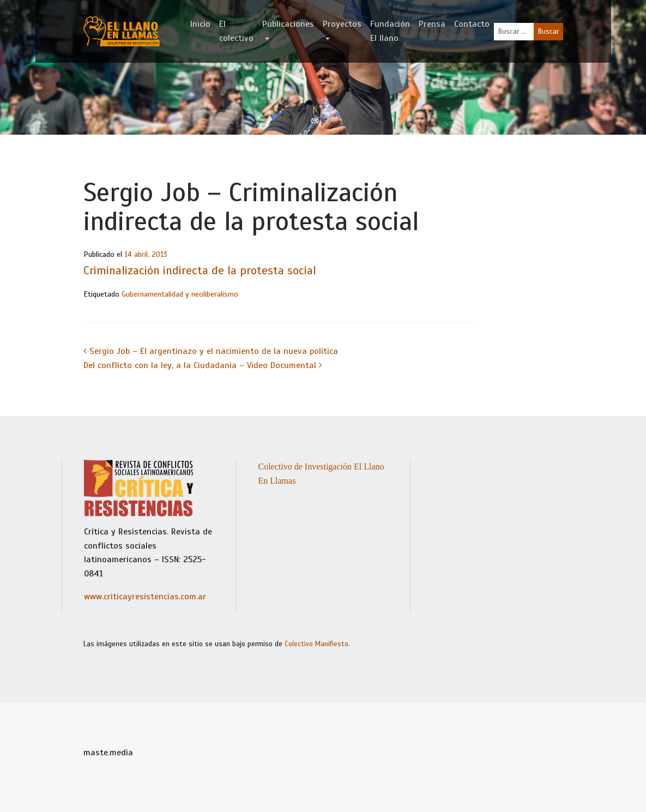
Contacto (472, 24)
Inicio (200, 24)
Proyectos (342, 24)
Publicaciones (288, 24)
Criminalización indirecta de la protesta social (200, 270)
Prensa (432, 24)
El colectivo (236, 31)
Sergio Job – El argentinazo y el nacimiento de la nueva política (211, 351)
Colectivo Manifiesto (316, 644)
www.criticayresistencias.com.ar (145, 597)
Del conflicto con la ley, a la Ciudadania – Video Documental (203, 365)
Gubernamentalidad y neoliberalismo (180, 294)
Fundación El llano (390, 31)
